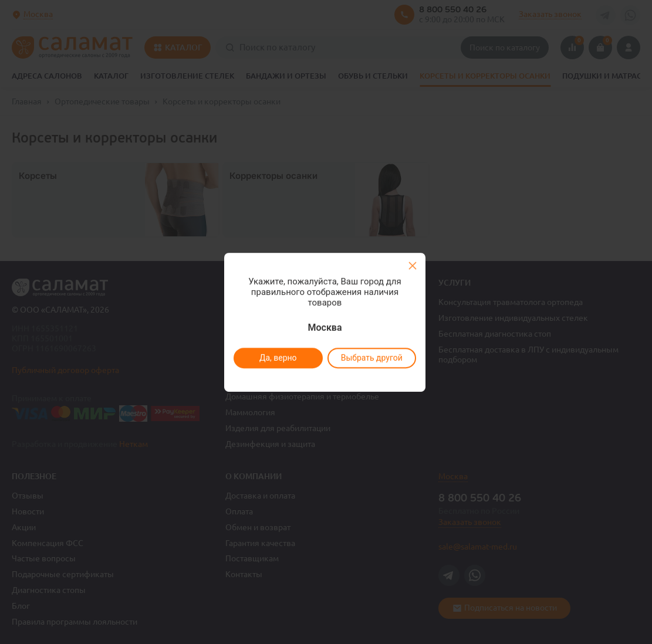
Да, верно (278, 358)
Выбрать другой (372, 358)
